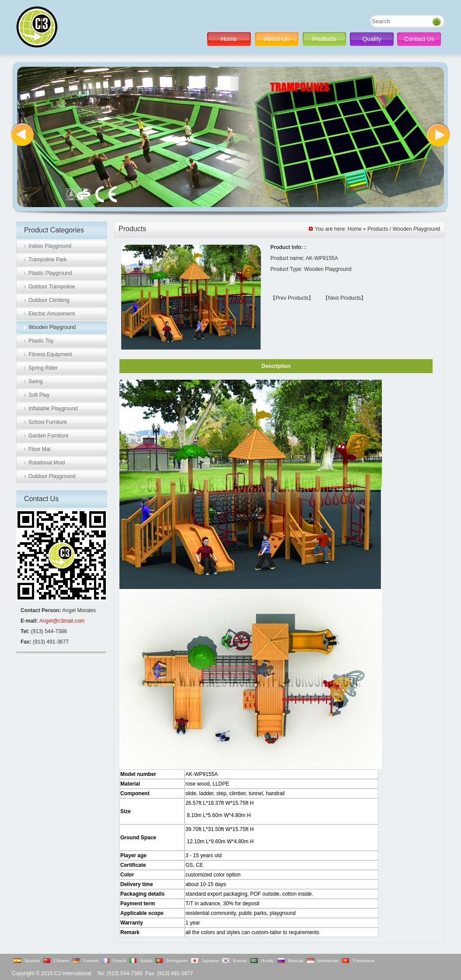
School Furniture (48, 422)
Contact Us (419, 39)
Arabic (268, 960)
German (91, 960)
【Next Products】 (344, 298)
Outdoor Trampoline (52, 287)
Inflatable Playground (53, 409)
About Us (277, 39)
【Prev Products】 (292, 298)
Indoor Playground (50, 246)
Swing (36, 381)
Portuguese (177, 960)
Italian (146, 960)
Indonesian (328, 960)
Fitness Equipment (50, 354)
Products (324, 39)
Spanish (32, 960)
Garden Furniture (48, 436)
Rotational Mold (47, 463)
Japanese (210, 960)
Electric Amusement (52, 314)
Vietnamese (364, 960)
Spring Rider (43, 368)
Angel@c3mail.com (62, 621)
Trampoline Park (48, 260)
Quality (372, 39)
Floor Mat (40, 449)
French (120, 960)
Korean (240, 960)
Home (229, 39)
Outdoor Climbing (49, 300)
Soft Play (39, 395)
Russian (296, 960)
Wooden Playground (52, 327)
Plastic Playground (50, 273)
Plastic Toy (41, 341)
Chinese (61, 960)
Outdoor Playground (52, 476)
